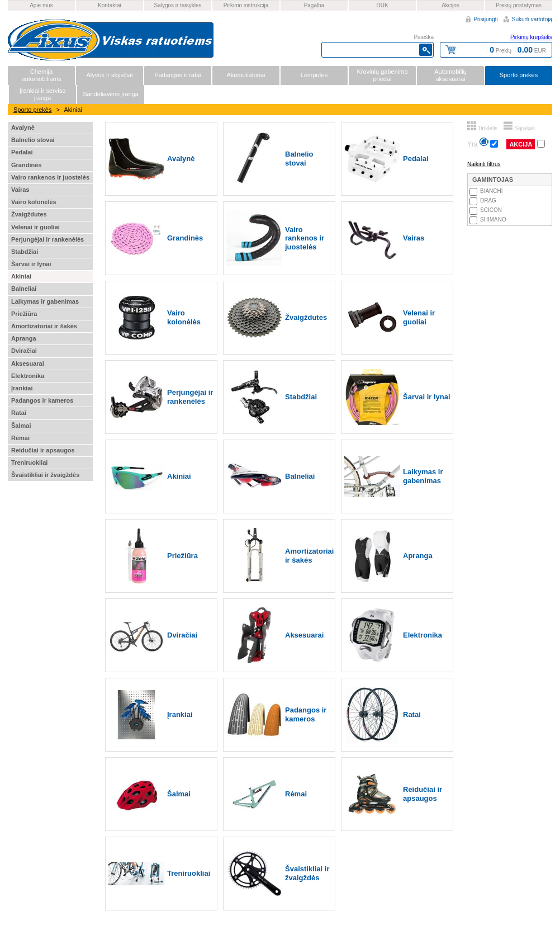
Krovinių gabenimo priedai (382, 75)
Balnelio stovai (33, 140)
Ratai (19, 413)
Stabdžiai (25, 252)
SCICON (491, 210)
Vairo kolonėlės (34, 202)
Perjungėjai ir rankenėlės (48, 239)
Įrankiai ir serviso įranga (43, 94)
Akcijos (450, 5)
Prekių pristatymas (519, 5)
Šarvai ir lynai (31, 264)
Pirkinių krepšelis (531, 37)
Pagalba (314, 5)
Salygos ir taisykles (177, 5)
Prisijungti (485, 19)
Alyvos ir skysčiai (109, 75)
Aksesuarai (28, 364)
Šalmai (21, 426)
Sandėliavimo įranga (111, 94)
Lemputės (314, 75)
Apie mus (41, 5)
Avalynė (23, 128)
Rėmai (20, 438)
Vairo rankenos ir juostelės (50, 177)
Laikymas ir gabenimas (45, 301)
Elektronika (28, 376)
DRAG (488, 200)
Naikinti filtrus (484, 164)
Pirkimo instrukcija (246, 5)
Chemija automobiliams (42, 75)
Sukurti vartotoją (532, 19)
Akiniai (21, 276)
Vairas (20, 190)
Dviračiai (24, 351)
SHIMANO (493, 220)
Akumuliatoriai (246, 75)
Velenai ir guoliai (35, 227)
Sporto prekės (519, 75)
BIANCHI (492, 191)
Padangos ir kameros (42, 400)
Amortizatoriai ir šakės (44, 326)
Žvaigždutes (29, 214)
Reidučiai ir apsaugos (43, 450)
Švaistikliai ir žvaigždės (45, 475)
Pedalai (22, 152)
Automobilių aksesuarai (450, 75)
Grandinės (26, 165)
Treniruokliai (29, 462)
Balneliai (24, 289)
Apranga (24, 338)
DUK (382, 5)
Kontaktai (110, 5)
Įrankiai (22, 388)
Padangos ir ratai (177, 75)
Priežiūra (24, 314)
